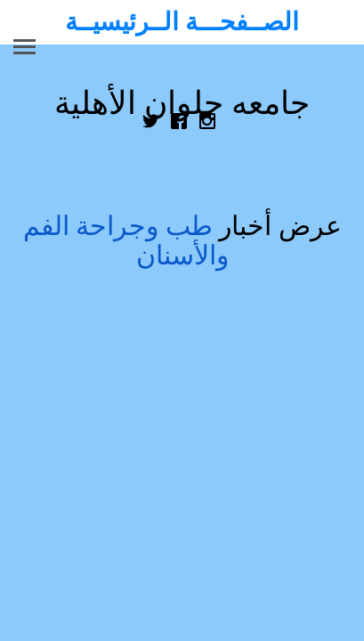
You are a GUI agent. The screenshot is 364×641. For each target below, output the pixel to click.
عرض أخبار (182, 240)
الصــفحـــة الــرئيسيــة (182, 22)
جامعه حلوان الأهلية (182, 103)
